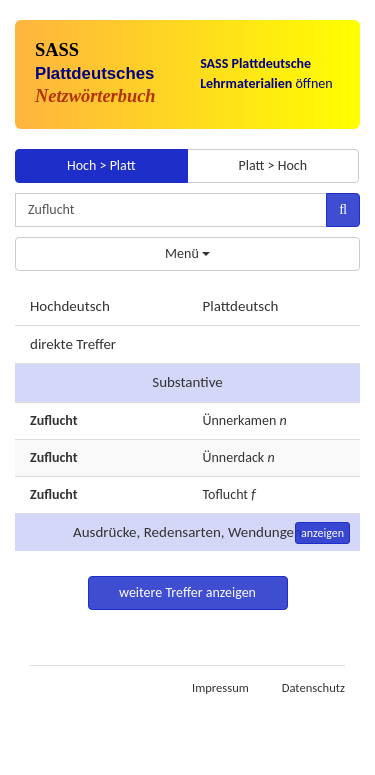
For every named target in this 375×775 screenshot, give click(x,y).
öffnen (266, 73)
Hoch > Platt (101, 165)
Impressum (220, 687)
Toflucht (226, 494)
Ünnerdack (234, 457)
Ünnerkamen (240, 420)
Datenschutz (313, 687)
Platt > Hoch (272, 165)
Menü (187, 253)
